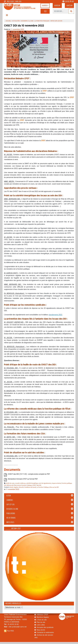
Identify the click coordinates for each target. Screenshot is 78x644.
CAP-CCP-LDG (10, 504)
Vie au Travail (11, 518)
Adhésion (69, 5)
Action (9, 496)
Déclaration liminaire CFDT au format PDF (23, 479)
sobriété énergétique (32, 483)
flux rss (67, 1)
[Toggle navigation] (7, 16)
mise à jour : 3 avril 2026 (13, 1)
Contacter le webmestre (45, 632)
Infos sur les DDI (54, 487)
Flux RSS (10, 631)
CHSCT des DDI (37, 485)
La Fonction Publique (42, 21)
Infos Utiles (10, 522)
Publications (11, 513)
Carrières (10, 500)
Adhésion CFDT (42, 615)
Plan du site (41, 622)
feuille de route (10, 483)
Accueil (8, 21)
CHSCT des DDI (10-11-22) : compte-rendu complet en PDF (29, 474)
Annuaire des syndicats (45, 627)
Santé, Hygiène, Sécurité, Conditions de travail (23, 487)
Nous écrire (41, 630)
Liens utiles (41, 625)
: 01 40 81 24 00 (11, 624)
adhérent (57, 5)
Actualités (16, 21)
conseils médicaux (20, 483)
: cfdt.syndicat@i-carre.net (15, 627)
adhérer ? (45, 5)
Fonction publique (67, 483)
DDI (5, 485)
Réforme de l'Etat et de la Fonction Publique (19, 485)
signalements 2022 (55, 315)
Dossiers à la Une (12, 509)
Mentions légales (43, 617)
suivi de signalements (45, 483)
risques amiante (56, 483)
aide (73, 1)
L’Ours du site (42, 620)
